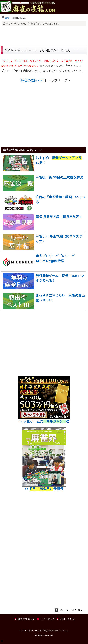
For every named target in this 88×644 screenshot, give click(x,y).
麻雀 (5, 18)
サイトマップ (48, 619)
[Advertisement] (44, 36)
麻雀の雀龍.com (33, 80)
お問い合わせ (67, 619)
